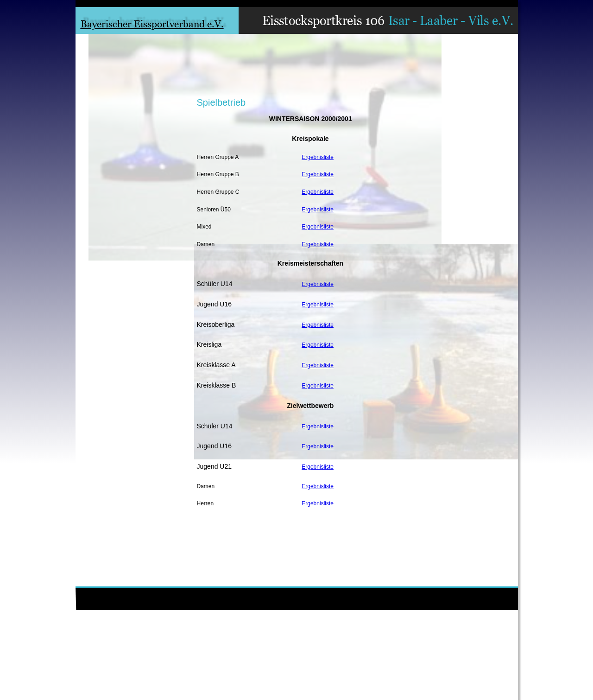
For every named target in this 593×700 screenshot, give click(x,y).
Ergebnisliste (318, 157)
